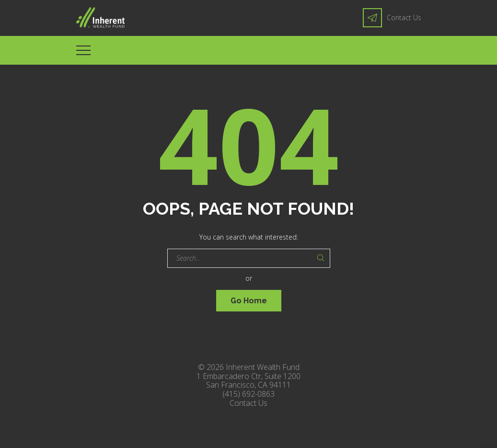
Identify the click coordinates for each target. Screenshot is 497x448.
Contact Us (404, 17)
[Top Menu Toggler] (83, 50)
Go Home (249, 301)
